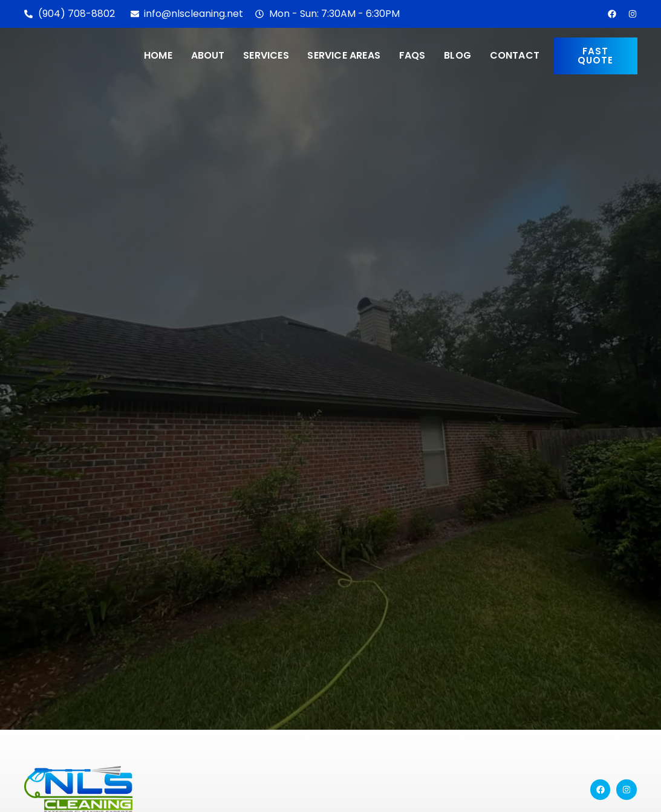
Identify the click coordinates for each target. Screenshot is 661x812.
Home (159, 55)
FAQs (412, 55)
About (208, 55)
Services (266, 55)
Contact (514, 55)
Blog (457, 55)
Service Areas (344, 55)
